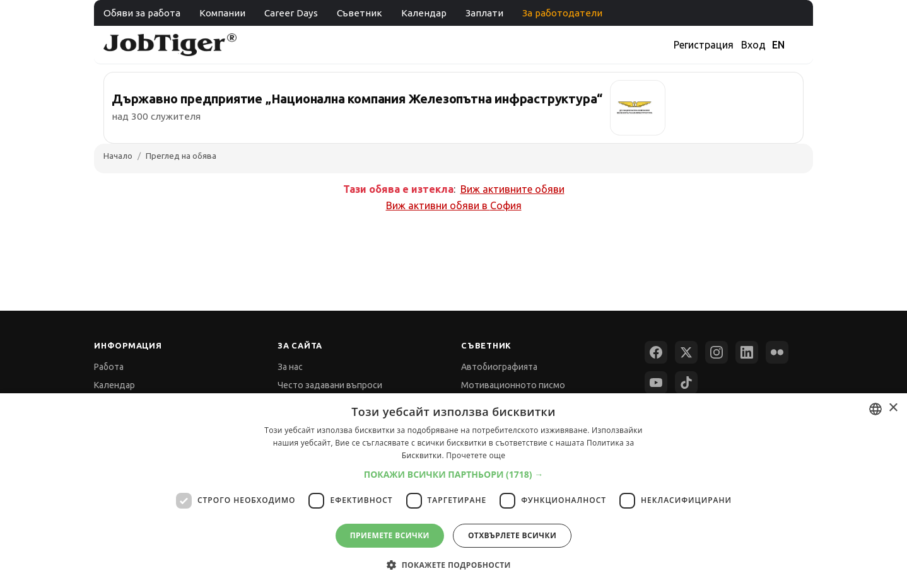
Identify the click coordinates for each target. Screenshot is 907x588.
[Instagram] (717, 352)
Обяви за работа (142, 13)
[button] (454, 474)
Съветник (360, 13)
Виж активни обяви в (454, 205)
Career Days (291, 13)
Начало (118, 156)
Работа (109, 367)
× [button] (893, 408)
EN (778, 45)
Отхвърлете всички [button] (512, 535)
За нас (290, 367)
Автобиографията (499, 367)
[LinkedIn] (747, 352)
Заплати (484, 13)
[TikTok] (686, 383)
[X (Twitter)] (686, 352)
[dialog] (454, 491)
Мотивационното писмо (513, 385)
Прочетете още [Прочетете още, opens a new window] (476, 455)
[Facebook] (656, 352)
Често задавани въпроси (330, 385)
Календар (424, 13)
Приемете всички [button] (390, 535)
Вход (753, 45)
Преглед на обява (181, 156)
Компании (222, 13)
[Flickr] (777, 352)
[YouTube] (656, 383)
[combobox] (875, 409)
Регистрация (704, 45)
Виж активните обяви (512, 189)
